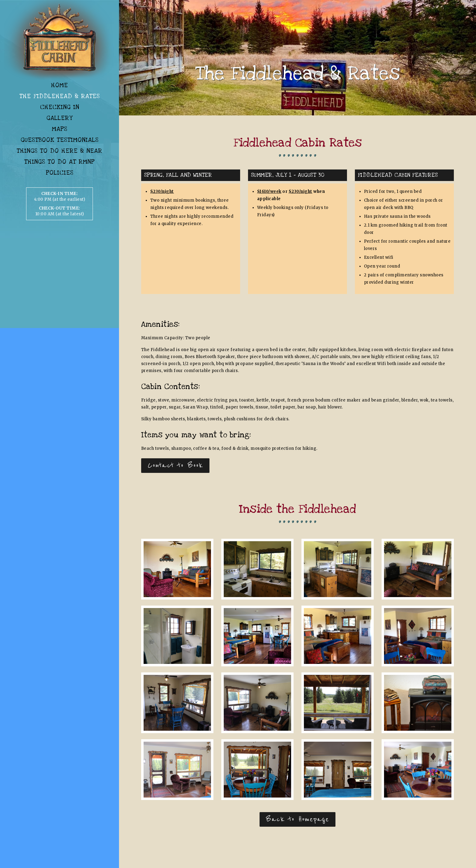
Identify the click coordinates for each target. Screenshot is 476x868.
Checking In (60, 107)
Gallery (59, 118)
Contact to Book (175, 465)
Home (59, 85)
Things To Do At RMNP (59, 162)
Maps (60, 129)
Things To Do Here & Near (59, 151)
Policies (60, 173)
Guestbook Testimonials (60, 140)
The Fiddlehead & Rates (60, 96)
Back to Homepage (297, 819)
